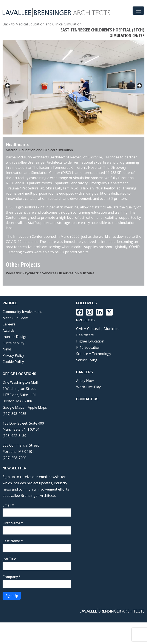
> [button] (139, 86)
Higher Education (90, 363)
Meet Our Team (15, 339)
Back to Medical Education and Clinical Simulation (42, 24)
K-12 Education (88, 369)
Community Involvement (22, 333)
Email (8, 527)
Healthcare (85, 356)
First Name (13, 545)
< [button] (8, 86)
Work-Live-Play (88, 408)
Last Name (13, 563)
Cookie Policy (13, 383)
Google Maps (13, 429)
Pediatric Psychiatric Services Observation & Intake (50, 295)
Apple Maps (37, 429)
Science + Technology (94, 375)
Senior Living (87, 381)
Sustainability (13, 364)
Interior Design (15, 358)
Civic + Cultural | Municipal (98, 350)
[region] (73, 99)
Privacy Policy (13, 377)
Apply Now (85, 402)
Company (12, 598)
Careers (9, 346)
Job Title (9, 580)
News (7, 371)
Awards (9, 352)
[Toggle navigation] (138, 11)
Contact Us (87, 421)
